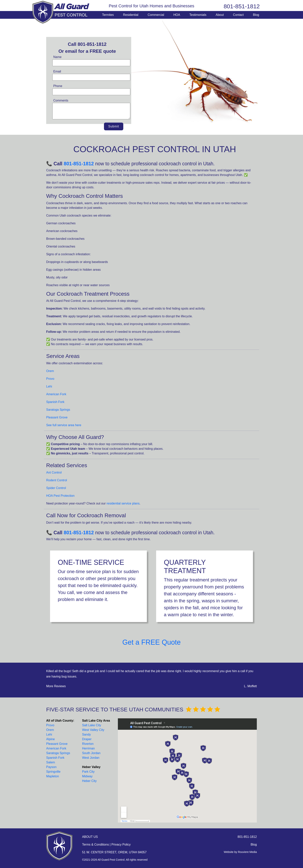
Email (57, 71)
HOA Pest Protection (60, 496)
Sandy (86, 734)
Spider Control (56, 488)
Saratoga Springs (58, 410)
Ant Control (54, 472)
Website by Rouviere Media (240, 852)
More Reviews (56, 686)
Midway (87, 776)
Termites (108, 15)
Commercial (156, 15)
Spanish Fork (55, 402)
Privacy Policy (121, 845)
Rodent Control (57, 480)
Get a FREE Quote (151, 642)
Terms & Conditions (96, 845)
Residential (131, 15)
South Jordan (91, 753)
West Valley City (93, 730)
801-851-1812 (242, 6)
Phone (58, 86)
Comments (61, 100)
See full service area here (64, 425)
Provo (50, 379)
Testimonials (198, 15)
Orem (50, 371)
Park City (88, 772)
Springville (53, 772)
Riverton (88, 744)
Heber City (89, 781)
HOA (177, 15)
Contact (238, 15)
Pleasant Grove (57, 417)
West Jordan (91, 758)
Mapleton (53, 776)
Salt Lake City (92, 725)
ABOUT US (90, 837)
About (220, 15)
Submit (114, 126)
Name (57, 57)
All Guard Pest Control (61, 12)
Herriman (89, 748)
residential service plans (123, 503)
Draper (87, 739)
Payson (51, 767)
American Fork (56, 394)
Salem (51, 762)
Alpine (50, 739)
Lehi (49, 386)
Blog (256, 15)
